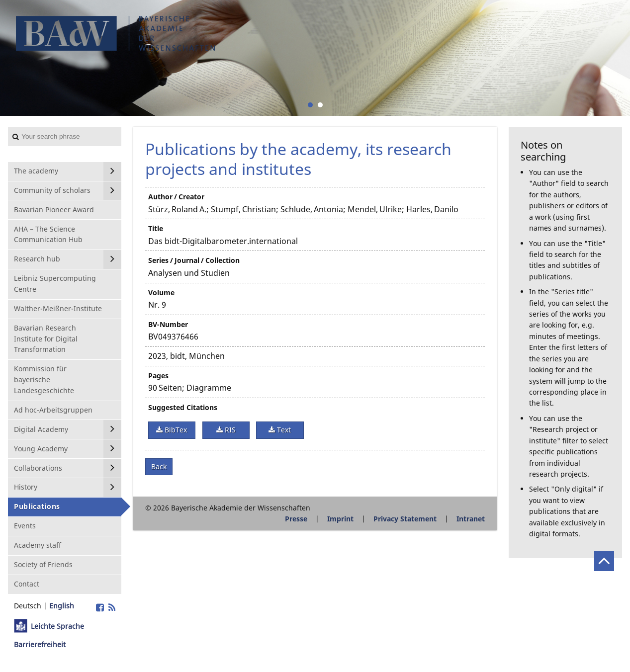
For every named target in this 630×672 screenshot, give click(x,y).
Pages (158, 376)
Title (156, 228)
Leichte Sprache (57, 626)
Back (159, 466)
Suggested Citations (183, 407)
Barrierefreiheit (40, 644)
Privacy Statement (405, 519)
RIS (229, 430)
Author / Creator (176, 197)
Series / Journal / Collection (194, 260)
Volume (161, 293)
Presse (296, 519)
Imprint (340, 519)
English (62, 606)
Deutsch (28, 606)
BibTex (175, 430)
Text (283, 430)
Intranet (471, 519)
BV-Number (168, 324)
